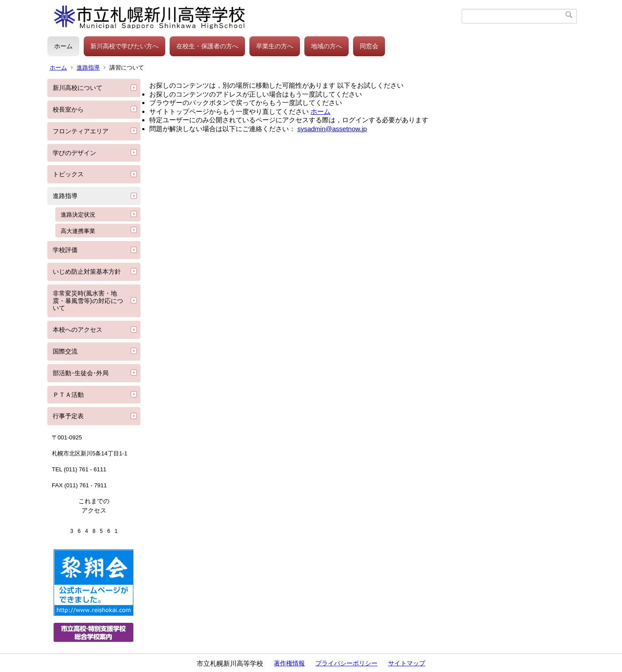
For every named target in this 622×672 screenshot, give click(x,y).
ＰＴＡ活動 (68, 395)
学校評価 (65, 250)
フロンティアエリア (81, 131)
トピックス (68, 174)
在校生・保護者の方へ (207, 46)
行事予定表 (68, 416)
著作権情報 (289, 663)
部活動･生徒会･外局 (81, 373)
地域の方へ (327, 46)
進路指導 (88, 68)
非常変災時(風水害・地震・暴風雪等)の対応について (88, 301)
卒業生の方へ (275, 46)
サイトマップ (407, 663)
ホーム (63, 46)
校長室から (68, 109)
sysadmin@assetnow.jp (332, 129)
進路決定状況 (78, 215)
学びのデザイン (74, 153)
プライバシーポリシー (346, 663)
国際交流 (65, 351)
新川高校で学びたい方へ (124, 46)
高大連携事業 (78, 231)
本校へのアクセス (78, 330)
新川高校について (78, 88)
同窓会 (369, 46)
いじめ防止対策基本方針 (87, 272)
